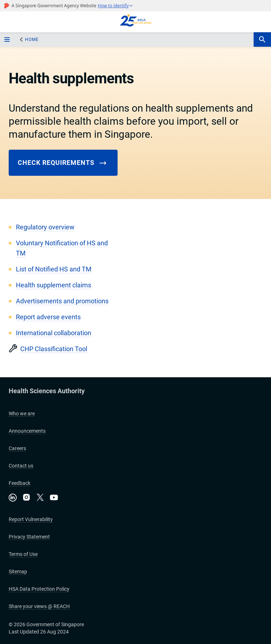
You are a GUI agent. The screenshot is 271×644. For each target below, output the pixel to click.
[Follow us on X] (40, 498)
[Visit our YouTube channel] (54, 497)
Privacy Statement (29, 537)
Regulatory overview (45, 227)
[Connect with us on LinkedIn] (13, 497)
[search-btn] (262, 40)
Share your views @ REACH (39, 606)
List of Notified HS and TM (54, 269)
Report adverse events (48, 317)
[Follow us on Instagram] (26, 498)
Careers (17, 448)
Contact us (21, 466)
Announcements (27, 431)
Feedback (20, 483)
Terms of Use (23, 554)
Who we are (22, 414)
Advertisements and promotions (62, 301)
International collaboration (54, 333)
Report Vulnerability (31, 519)
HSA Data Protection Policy (39, 589)
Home (32, 40)
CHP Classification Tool (54, 349)
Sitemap (18, 572)
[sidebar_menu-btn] (8, 40)
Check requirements (62, 163)
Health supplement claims (54, 285)
